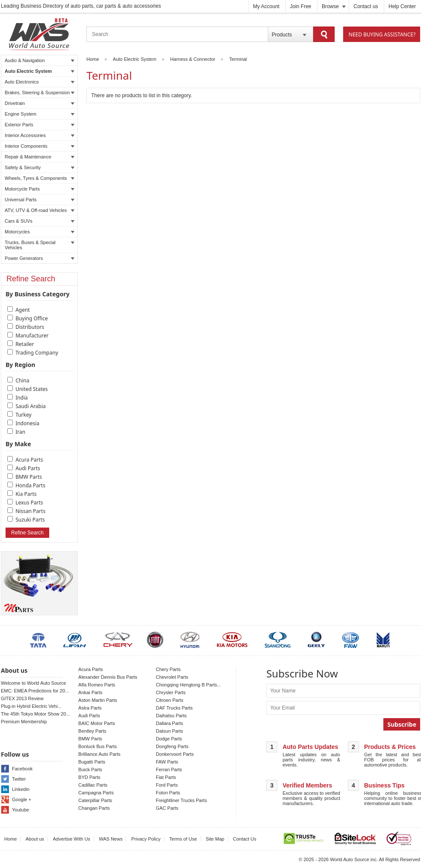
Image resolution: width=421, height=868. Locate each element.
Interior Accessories (40, 135)
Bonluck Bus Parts (98, 746)
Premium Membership (24, 722)
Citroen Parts (169, 700)
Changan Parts (94, 808)
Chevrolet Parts (172, 677)
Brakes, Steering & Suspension (40, 92)
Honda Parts (30, 485)
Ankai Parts (90, 692)
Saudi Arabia (31, 406)
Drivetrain (40, 103)
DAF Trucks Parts (174, 708)
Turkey (24, 415)
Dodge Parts (169, 739)
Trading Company (37, 353)
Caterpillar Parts (95, 800)
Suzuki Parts (30, 520)
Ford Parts (167, 785)
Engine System (40, 114)
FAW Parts (167, 762)
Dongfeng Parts (172, 746)
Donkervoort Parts (175, 754)
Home (93, 59)
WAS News (111, 839)
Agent (23, 310)
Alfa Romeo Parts (97, 685)
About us (35, 839)
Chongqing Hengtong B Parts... (188, 685)
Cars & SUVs (40, 221)
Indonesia (27, 423)
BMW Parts (29, 477)
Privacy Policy (146, 839)
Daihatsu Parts (171, 716)
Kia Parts (26, 494)
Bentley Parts (92, 731)
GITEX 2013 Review (22, 698)
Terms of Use (183, 839)
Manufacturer (32, 336)
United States (31, 389)
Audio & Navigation (40, 60)
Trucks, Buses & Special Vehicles (40, 245)
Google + (22, 799)
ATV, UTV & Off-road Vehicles (40, 210)
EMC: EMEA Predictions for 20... (35, 691)
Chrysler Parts (171, 692)
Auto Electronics (40, 82)
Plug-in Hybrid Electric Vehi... (31, 706)
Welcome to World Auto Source (33, 683)
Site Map (215, 839)
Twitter (19, 779)
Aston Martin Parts (98, 700)
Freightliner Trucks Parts (181, 800)
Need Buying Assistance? (382, 34)
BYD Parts (89, 777)
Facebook (22, 769)
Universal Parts (40, 200)
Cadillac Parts (93, 785)
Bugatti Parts (92, 762)
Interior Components (40, 146)
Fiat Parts (166, 777)
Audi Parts (28, 468)
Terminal (238, 59)
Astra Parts (90, 708)
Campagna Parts (96, 793)
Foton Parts (168, 793)
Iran (20, 432)
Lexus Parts (29, 503)
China (22, 380)
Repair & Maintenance (40, 157)
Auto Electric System (40, 71)
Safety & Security (40, 167)
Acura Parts (29, 460)
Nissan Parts (30, 511)
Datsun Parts (169, 731)
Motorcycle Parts (40, 189)
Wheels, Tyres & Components (40, 178)
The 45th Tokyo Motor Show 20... (35, 714)
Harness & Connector (193, 59)
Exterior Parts (40, 125)
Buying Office (32, 318)
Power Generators (40, 258)
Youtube (21, 810)
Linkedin (21, 789)
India (22, 398)
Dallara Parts (169, 723)
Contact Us (245, 839)
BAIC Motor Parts (97, 723)
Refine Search (27, 533)
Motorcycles (40, 232)
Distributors (30, 327)
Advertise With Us (71, 839)
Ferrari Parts (169, 770)
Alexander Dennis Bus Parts (108, 677)
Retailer (25, 344)
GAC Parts (167, 808)
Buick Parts (90, 770)
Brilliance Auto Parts (99, 754)
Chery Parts (168, 669)
